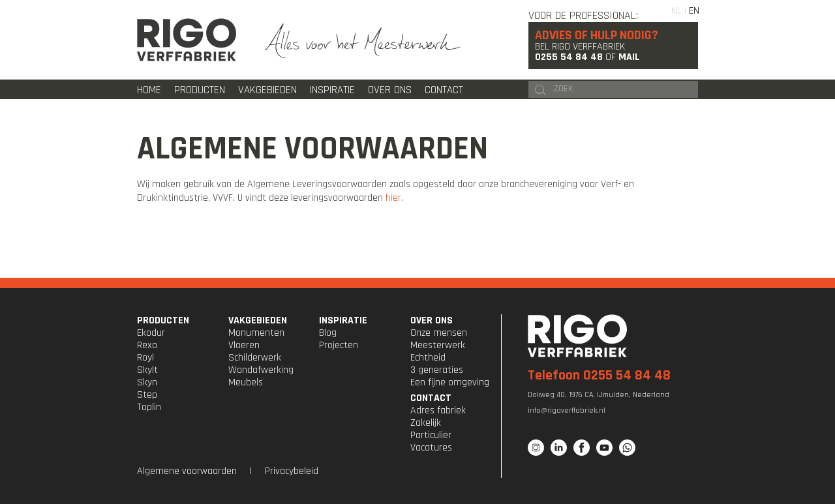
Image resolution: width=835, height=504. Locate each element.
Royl (145, 358)
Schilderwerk (255, 358)
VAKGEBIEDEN (258, 320)
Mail (629, 57)
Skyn (147, 382)
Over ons (390, 90)
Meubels (246, 382)
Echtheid (428, 358)
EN (694, 11)
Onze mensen (439, 333)
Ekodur (151, 333)
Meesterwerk (438, 345)
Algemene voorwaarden (187, 471)
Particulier (431, 435)
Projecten (339, 345)
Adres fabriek (438, 410)
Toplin (149, 407)
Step (147, 395)
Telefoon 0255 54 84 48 (599, 376)
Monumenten (256, 333)
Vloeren (244, 345)
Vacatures (431, 448)
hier (393, 198)
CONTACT (431, 398)
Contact (444, 90)
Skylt (147, 370)
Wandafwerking (261, 370)
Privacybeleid (292, 471)
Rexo (147, 345)
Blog (328, 333)
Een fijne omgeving (450, 382)
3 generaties (437, 370)
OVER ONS (432, 320)
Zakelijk (426, 423)
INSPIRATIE (343, 320)
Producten (200, 90)
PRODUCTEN (163, 320)
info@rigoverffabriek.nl (567, 410)
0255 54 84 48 (569, 57)
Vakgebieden (267, 90)
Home (149, 90)
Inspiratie (332, 90)
